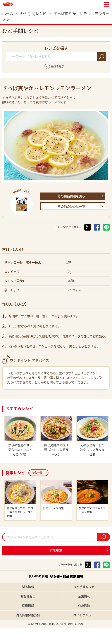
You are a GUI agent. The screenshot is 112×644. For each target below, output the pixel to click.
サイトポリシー (84, 615)
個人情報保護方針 (28, 615)
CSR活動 (84, 606)
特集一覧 (37, 473)
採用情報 (28, 606)
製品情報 (28, 587)
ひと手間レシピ (84, 587)
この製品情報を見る (71, 196)
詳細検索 (56, 550)
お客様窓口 (28, 596)
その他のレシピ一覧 (71, 206)
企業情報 (84, 596)
